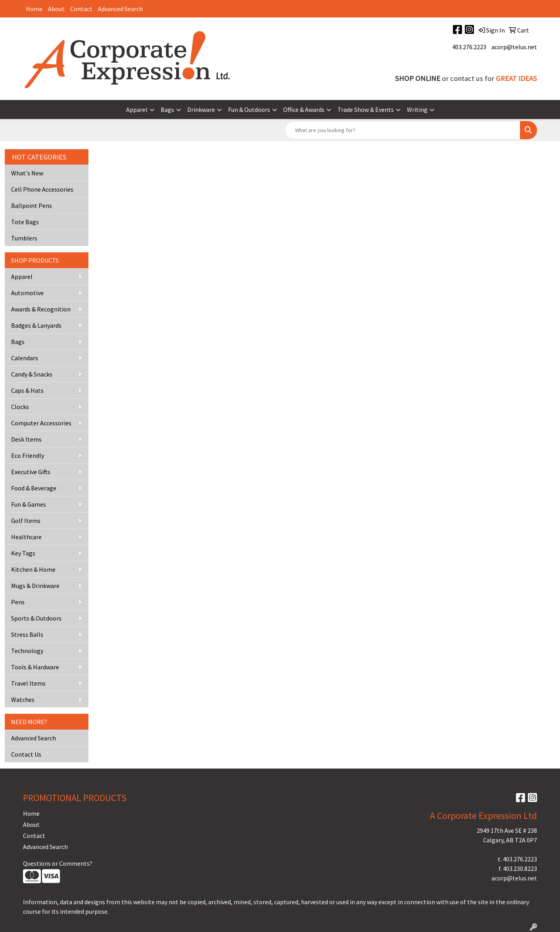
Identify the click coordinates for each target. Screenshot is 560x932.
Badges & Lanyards (36, 325)
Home (34, 9)
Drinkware (201, 110)
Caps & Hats (27, 390)
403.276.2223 (469, 47)
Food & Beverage (34, 488)
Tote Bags (25, 222)
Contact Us (26, 754)
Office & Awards (304, 110)
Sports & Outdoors (36, 618)
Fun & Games (29, 504)
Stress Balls (27, 634)
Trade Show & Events (366, 110)
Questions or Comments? (58, 863)
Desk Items (26, 439)
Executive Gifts (31, 472)
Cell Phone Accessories (42, 189)
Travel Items (28, 683)
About (56, 9)
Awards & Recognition (41, 309)
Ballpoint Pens (32, 206)
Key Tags (23, 553)
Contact (81, 9)
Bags (167, 110)
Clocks (20, 407)
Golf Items (26, 521)
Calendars (25, 358)
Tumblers (24, 238)
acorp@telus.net (514, 47)
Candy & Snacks (32, 374)
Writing (417, 110)
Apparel (137, 110)
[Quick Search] (403, 130)
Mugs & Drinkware (35, 586)
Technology (27, 651)
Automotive (27, 293)
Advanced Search (120, 9)
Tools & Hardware (35, 667)
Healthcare (26, 537)
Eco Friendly (28, 455)
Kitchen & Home (33, 569)
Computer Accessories (41, 423)
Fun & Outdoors (249, 110)
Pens (18, 602)
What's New (27, 173)
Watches (23, 699)
